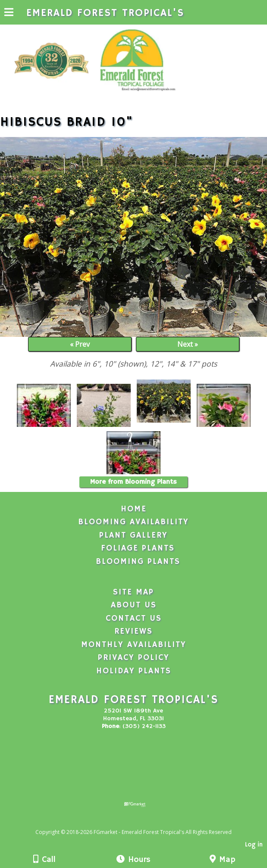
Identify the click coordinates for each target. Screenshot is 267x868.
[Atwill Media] (141, 823)
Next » (188, 344)
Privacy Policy (134, 658)
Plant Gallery (133, 535)
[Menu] (9, 13)
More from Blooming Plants (133, 482)
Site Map (133, 592)
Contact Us (134, 619)
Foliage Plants (138, 548)
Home (134, 509)
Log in (254, 845)
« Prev (80, 344)
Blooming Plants (138, 562)
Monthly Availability (134, 645)
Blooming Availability (133, 522)
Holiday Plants (134, 671)
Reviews (133, 632)
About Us (134, 605)
